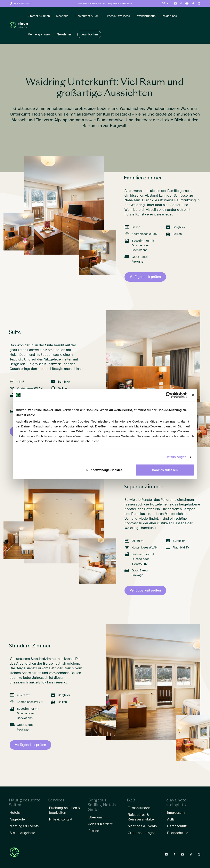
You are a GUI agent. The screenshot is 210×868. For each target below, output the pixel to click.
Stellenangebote (22, 833)
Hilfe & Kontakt (61, 819)
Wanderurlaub (146, 16)
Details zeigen (176, 457)
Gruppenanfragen (142, 833)
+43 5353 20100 (23, 3)
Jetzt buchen (89, 34)
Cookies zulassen (165, 470)
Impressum (176, 813)
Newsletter (64, 34)
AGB (171, 819)
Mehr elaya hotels (39, 34)
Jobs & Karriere (101, 824)
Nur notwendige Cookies (104, 470)
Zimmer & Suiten (39, 16)
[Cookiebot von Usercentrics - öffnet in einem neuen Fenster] (169, 395)
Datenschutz (177, 826)
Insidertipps (169, 16)
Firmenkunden (139, 808)
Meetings (62, 16)
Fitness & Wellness (118, 16)
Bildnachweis (178, 833)
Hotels (15, 813)
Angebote (17, 819)
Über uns (96, 817)
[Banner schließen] (193, 395)
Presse (94, 831)
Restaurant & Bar (87, 16)
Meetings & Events (24, 826)
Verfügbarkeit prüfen (145, 277)
